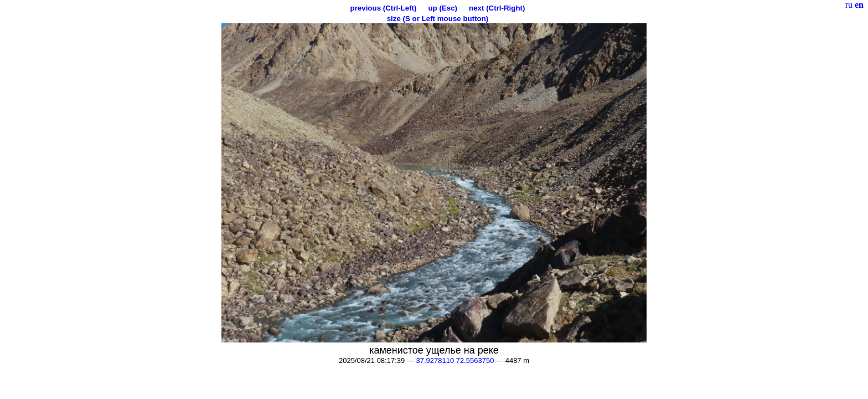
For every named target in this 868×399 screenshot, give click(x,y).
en (859, 5)
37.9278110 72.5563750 (455, 360)
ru (849, 5)
